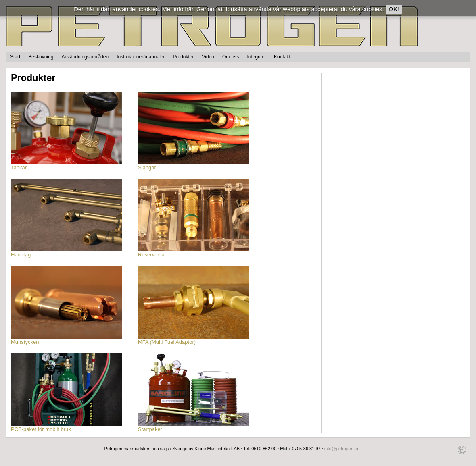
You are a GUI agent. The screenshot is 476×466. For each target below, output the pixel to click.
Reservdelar (193, 252)
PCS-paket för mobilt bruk (66, 426)
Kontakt (282, 57)
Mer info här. (178, 9)
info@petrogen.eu (342, 449)
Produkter (184, 57)
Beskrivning (41, 57)
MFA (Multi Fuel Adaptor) (193, 339)
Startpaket (193, 426)
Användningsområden (85, 57)
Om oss (231, 57)
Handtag (66, 252)
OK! (394, 9)
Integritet (256, 57)
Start (15, 57)
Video (208, 57)
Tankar (66, 165)
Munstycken (66, 339)
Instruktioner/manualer (141, 57)
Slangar (193, 165)
